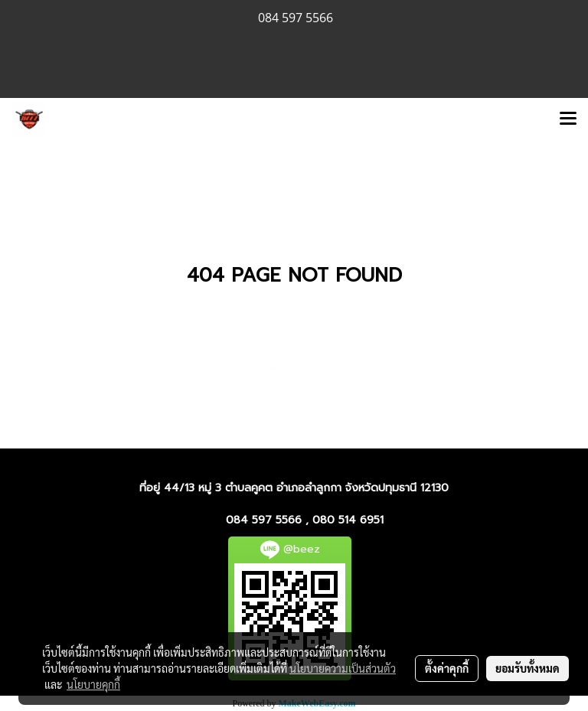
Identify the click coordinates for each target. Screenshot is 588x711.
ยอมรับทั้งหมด (528, 668)
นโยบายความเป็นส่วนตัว (343, 668)
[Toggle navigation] (568, 119)
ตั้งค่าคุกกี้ (447, 668)
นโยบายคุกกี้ (93, 684)
